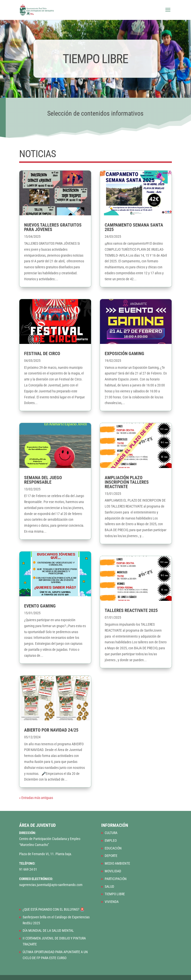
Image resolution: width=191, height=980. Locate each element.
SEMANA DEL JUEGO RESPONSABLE (43, 480)
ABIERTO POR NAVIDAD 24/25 (51, 730)
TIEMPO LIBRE (115, 894)
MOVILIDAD (113, 871)
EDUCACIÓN (113, 848)
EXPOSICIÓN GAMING (124, 353)
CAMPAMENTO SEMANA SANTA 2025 (134, 227)
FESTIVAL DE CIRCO (42, 353)
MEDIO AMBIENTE (117, 863)
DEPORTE (111, 856)
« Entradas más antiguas (36, 798)
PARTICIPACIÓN (116, 879)
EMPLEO (111, 840)
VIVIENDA (112, 902)
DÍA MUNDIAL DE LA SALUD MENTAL (48, 931)
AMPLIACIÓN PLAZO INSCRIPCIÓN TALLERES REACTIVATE (127, 482)
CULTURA (111, 833)
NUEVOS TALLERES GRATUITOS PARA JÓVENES (53, 227)
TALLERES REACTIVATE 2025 (131, 610)
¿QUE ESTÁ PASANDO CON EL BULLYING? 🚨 (53, 909)
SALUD (109, 887)
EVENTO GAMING (40, 606)
